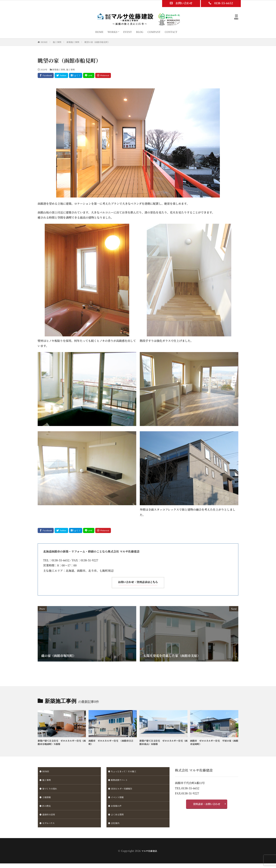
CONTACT (171, 32)
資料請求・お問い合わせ (207, 806)
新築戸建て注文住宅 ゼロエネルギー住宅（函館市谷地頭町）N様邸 (61, 743)
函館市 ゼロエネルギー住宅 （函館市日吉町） (112, 743)
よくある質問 (118, 818)
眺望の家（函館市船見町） (97, 42)
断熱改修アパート (121, 782)
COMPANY (154, 32)
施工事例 (57, 42)
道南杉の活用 (50, 818)
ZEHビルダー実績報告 (123, 791)
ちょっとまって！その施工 (126, 772)
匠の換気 (47, 809)
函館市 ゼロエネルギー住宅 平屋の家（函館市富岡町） (214, 743)
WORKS (112, 32)
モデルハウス (49, 827)
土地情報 (47, 800)
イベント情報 (118, 800)
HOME (99, 32)
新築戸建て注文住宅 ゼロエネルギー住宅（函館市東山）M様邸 (163, 743)
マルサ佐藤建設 (149, 855)
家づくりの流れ (51, 791)
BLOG (140, 32)
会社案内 (116, 827)
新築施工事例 (73, 42)
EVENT (128, 32)
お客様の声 (117, 809)
